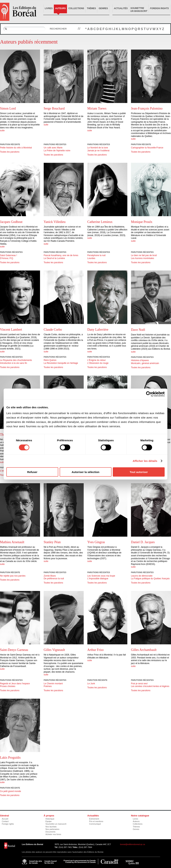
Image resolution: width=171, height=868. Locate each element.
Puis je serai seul (139, 684)
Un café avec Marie (53, 148)
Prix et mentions (96, 821)
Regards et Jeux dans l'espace (15, 684)
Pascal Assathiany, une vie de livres (61, 255)
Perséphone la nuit (96, 255)
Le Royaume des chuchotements (16, 360)
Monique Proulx (142, 222)
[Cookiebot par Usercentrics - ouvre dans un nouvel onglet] (149, 394)
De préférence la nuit (54, 579)
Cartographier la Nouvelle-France (147, 148)
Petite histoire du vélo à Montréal (16, 148)
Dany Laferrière (98, 330)
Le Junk (91, 684)
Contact (5, 821)
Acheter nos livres (53, 834)
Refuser (32, 472)
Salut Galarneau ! (8, 255)
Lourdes (91, 258)
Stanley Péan (52, 542)
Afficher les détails (145, 461)
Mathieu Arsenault (12, 542)
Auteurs (60, 8)
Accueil (5, 819)
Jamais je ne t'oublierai (98, 151)
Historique (50, 819)
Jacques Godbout (11, 222)
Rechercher (58, 29)
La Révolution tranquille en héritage (61, 363)
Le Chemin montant (53, 684)
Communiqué (95, 824)
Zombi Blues (50, 576)
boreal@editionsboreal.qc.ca (133, 844)
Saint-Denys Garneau (14, 650)
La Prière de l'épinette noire (57, 151)
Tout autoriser (139, 472)
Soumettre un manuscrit (56, 824)
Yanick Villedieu (55, 222)
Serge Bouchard (54, 108)
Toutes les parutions (10, 152)
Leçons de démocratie (142, 576)
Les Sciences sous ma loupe (101, 576)
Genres (103, 8)
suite (2, 131)
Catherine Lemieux (100, 222)
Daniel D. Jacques (143, 542)
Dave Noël (138, 330)
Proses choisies (8, 686)
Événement (94, 819)
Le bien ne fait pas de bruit (144, 255)
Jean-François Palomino (147, 108)
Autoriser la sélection (86, 472)
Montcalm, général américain (145, 363)
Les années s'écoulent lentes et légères (150, 686)
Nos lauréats (51, 827)
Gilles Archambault (144, 650)
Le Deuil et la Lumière (54, 258)
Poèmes (48, 686)
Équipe (49, 821)
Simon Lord (8, 108)
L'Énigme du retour (97, 360)
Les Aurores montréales (143, 258)
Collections (76, 8)
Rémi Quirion (50, 360)
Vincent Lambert (11, 330)
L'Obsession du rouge (98, 363)
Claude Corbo (53, 330)
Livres (49, 8)
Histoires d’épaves (140, 360)
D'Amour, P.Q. (7, 258)
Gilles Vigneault (54, 650)
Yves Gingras (96, 542)
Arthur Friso (96, 650)
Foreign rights (8, 824)
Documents (50, 832)
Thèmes (91, 8)
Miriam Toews (97, 108)
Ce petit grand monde (10, 791)
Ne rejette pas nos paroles (13, 576)
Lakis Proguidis (10, 758)
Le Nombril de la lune (98, 148)
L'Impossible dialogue (98, 579)
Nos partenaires (52, 829)
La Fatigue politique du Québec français (150, 579)
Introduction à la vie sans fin (14, 363)
